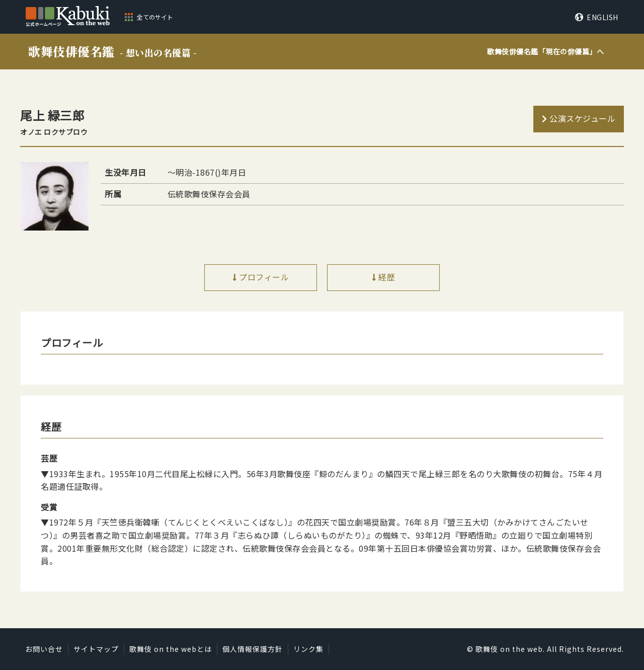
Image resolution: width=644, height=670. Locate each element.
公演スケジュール (582, 118)
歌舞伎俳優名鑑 (112, 51)
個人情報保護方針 (253, 649)
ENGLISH (602, 17)
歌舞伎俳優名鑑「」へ (545, 51)
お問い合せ (44, 649)
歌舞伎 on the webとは (171, 649)
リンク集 (308, 649)
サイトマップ (96, 649)
